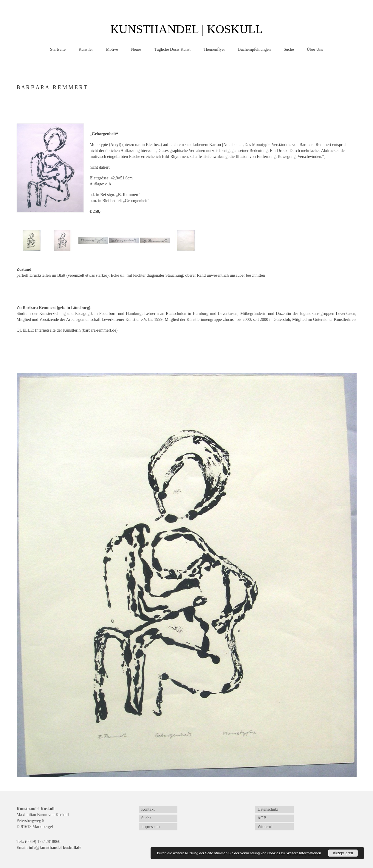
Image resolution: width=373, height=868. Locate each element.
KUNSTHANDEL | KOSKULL (186, 29)
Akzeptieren (343, 853)
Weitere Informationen (304, 853)
